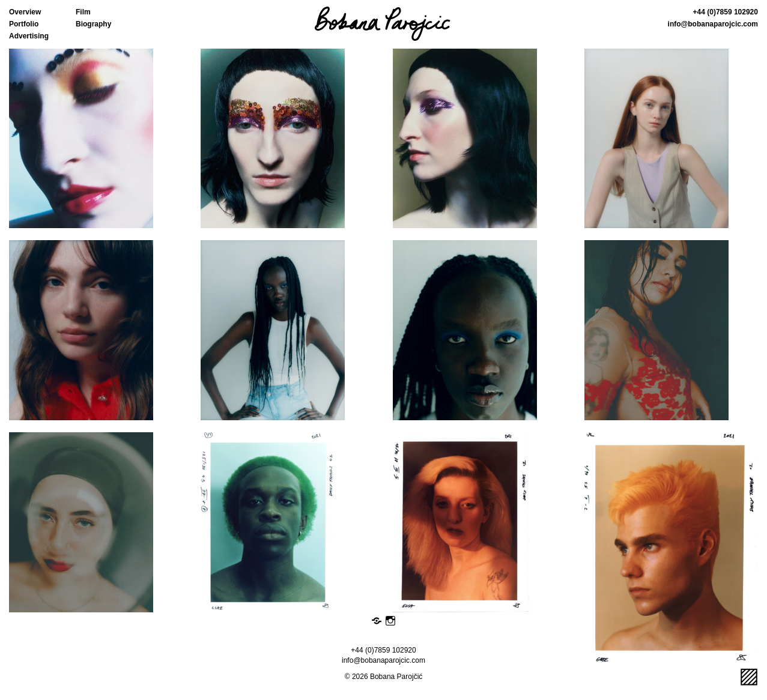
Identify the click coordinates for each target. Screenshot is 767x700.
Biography (93, 24)
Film (83, 12)
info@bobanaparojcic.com (713, 24)
